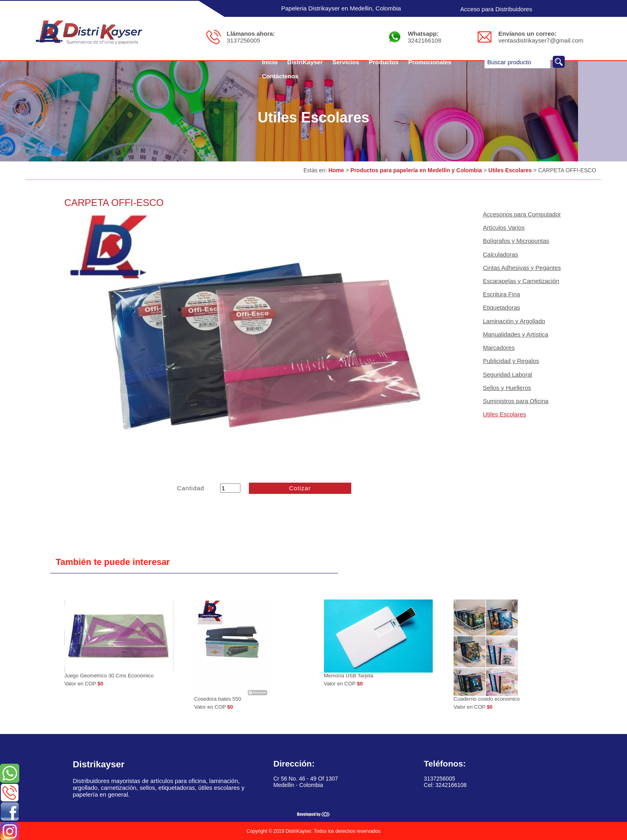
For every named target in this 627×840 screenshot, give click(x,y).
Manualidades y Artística (516, 334)
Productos (384, 62)
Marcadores (499, 348)
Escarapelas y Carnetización (521, 281)
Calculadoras (501, 254)
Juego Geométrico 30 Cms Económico (109, 676)
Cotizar (300, 488)
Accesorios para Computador (522, 214)
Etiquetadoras (502, 307)
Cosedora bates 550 (217, 699)
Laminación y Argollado (514, 321)
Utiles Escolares (510, 170)
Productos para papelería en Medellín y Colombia (416, 170)
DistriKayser (305, 62)
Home (336, 170)
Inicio (270, 62)
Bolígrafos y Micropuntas (516, 241)
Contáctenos (280, 76)
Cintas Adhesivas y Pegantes (522, 268)
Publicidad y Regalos (511, 361)
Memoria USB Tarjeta (349, 676)
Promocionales (430, 62)
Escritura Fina (502, 294)
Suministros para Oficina (516, 401)
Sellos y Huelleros (507, 388)
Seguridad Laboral (508, 374)
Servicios (346, 62)
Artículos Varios (504, 227)
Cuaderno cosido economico (487, 699)
